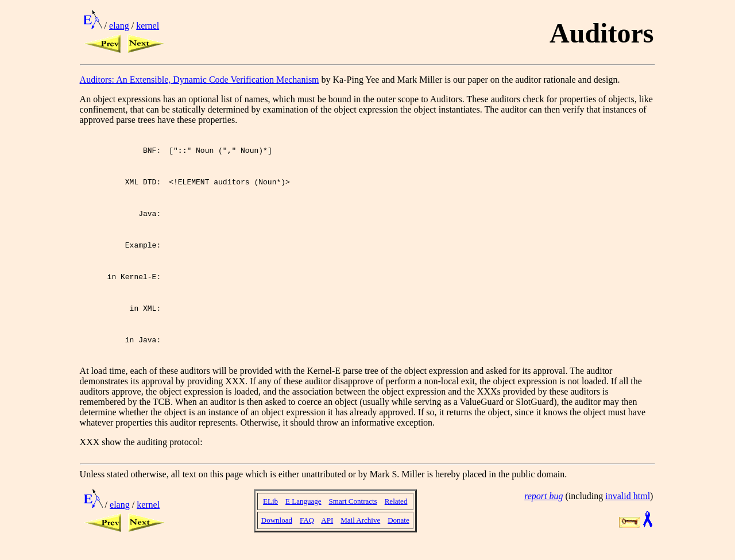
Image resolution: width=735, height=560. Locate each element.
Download (277, 532)
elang (119, 26)
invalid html (628, 508)
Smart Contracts (353, 513)
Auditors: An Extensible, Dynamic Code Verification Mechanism (200, 80)
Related (396, 513)
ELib (270, 513)
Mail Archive (360, 532)
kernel (148, 26)
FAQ (307, 532)
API (327, 532)
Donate (399, 532)
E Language (303, 513)
